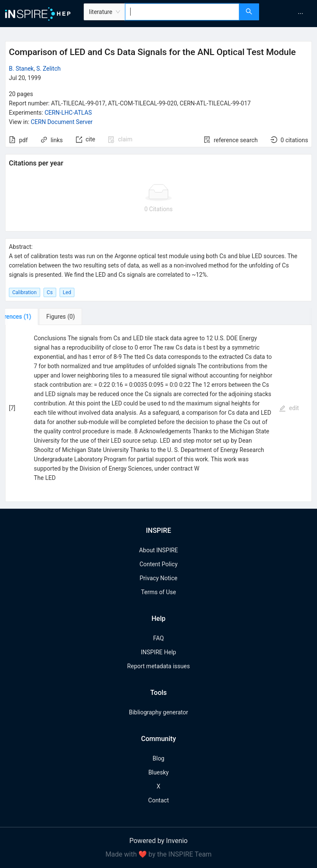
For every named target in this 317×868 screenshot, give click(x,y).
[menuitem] (301, 14)
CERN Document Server (62, 122)
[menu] (289, 14)
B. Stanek (21, 69)
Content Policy (158, 564)
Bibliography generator (158, 712)
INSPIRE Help (158, 652)
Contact (159, 800)
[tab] (31, 317)
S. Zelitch (49, 69)
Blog (158, 758)
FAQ (158, 638)
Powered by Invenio (158, 841)
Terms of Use (159, 592)
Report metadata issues (158, 666)
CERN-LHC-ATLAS (68, 113)
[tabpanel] (158, 413)
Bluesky (158, 772)
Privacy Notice (158, 578)
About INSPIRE (158, 550)
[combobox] (182, 12)
